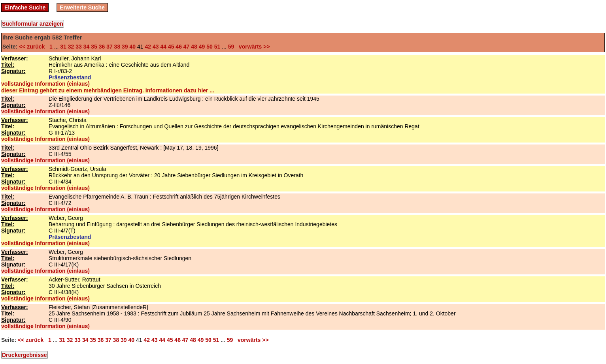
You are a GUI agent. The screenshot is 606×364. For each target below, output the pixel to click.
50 (210, 47)
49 (202, 47)
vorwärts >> (253, 47)
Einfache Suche (25, 8)
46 (179, 47)
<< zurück (33, 47)
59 (231, 47)
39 (125, 47)
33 (79, 47)
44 (163, 47)
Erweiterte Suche (82, 8)
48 (194, 47)
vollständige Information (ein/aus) (45, 84)
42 (148, 47)
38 (117, 47)
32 (71, 47)
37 (109, 47)
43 (156, 47)
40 (133, 47)
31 (63, 47)
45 (171, 47)
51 (217, 47)
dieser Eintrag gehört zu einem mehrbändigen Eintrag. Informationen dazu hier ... (108, 90)
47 (187, 47)
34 (87, 47)
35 (94, 47)
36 (102, 47)
